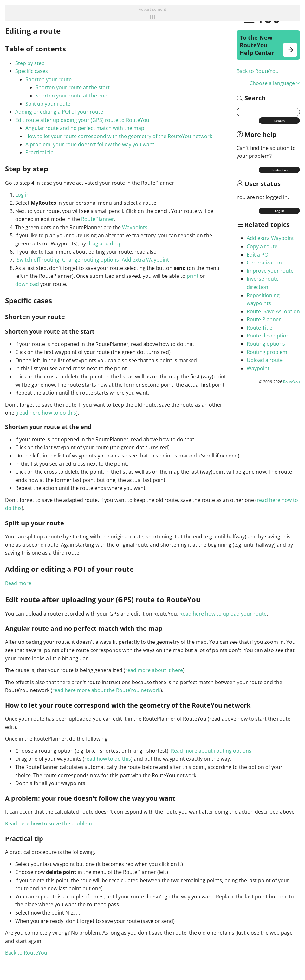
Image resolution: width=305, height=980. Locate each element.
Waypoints (135, 227)
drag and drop (104, 243)
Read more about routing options (211, 751)
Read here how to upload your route (223, 614)
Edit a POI (258, 255)
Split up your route (48, 104)
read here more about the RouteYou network (106, 690)
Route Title (260, 328)
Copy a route (262, 246)
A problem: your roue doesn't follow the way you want (90, 144)
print (193, 276)
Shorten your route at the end (71, 96)
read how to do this (108, 759)
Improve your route (270, 271)
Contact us (279, 170)
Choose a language (275, 83)
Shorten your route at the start (73, 87)
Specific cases (32, 71)
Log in (279, 211)
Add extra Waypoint (270, 238)
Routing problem (267, 352)
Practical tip (39, 152)
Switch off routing (38, 260)
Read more (18, 583)
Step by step (30, 63)
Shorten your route (49, 79)
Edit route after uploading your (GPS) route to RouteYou (82, 120)
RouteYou (292, 382)
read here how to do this (47, 413)
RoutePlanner (98, 219)
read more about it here (154, 670)
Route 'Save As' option (273, 311)
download (27, 284)
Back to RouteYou (258, 71)
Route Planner (264, 319)
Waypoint (258, 368)
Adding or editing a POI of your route (59, 112)
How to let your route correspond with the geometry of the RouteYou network (119, 136)
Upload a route (265, 360)
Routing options (266, 344)
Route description (268, 336)
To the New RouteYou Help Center (268, 45)
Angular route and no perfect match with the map (85, 128)
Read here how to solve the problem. (49, 823)
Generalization (264, 263)
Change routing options (91, 260)
